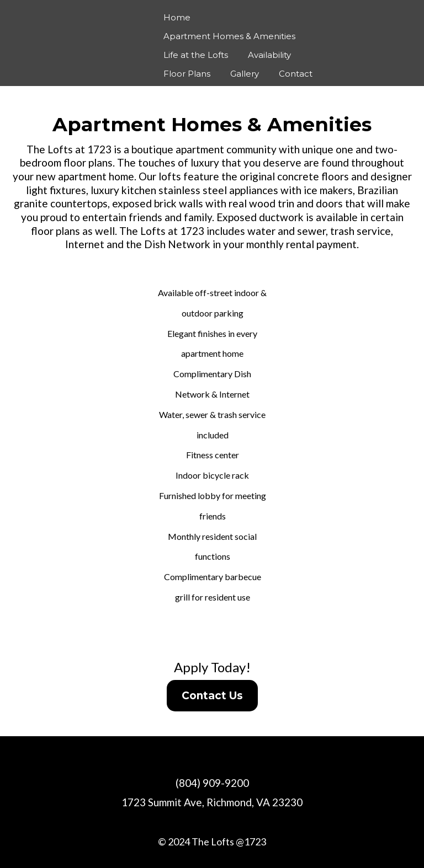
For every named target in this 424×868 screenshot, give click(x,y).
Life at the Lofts (196, 55)
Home (177, 17)
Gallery (245, 74)
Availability (269, 55)
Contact (296, 74)
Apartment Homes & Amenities (229, 36)
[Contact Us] (212, 696)
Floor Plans (187, 74)
